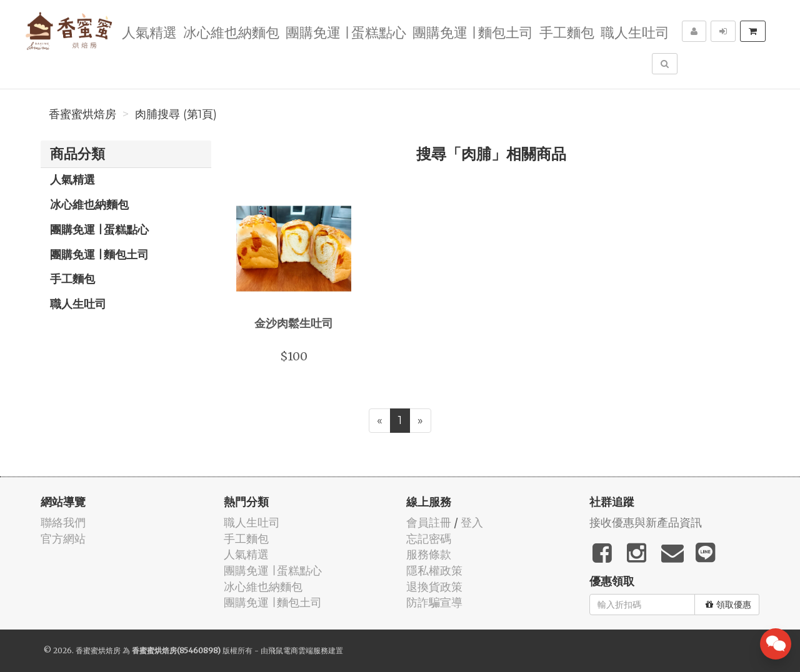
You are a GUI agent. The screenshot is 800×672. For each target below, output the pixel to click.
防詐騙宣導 (434, 602)
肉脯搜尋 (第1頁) (176, 114)
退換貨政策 (434, 587)
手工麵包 (567, 32)
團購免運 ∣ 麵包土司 (473, 32)
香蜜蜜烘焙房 (82, 114)
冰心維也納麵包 (231, 32)
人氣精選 (149, 32)
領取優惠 (728, 605)
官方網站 (63, 539)
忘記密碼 (429, 539)
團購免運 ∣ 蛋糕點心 (346, 32)
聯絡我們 (63, 522)
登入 (472, 522)
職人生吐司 (635, 32)
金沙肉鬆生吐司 (294, 323)
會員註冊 (429, 522)
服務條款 (429, 554)
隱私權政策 (434, 571)
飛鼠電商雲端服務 (298, 650)
